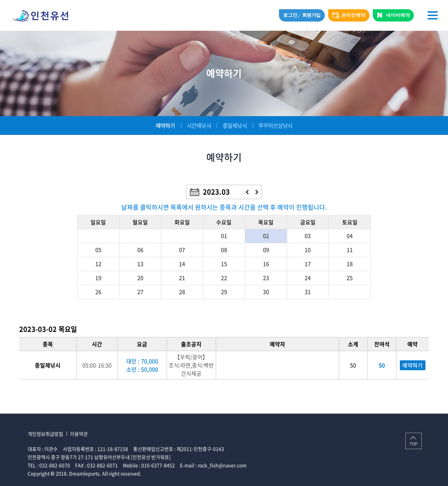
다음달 (257, 192)
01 (224, 236)
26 (98, 292)
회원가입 (311, 15)
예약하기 (165, 125)
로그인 (290, 15)
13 (140, 264)
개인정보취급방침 (45, 434)
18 (350, 264)
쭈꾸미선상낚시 (275, 125)
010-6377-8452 (158, 465)
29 (224, 292)
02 (266, 236)
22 (224, 278)
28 (182, 292)
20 (140, 278)
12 (98, 264)
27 (140, 292)
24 (308, 278)
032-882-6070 (55, 465)
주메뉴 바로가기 (0, 0)
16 (266, 264)
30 (266, 292)
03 (308, 236)
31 (308, 292)
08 (224, 250)
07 (182, 250)
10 (308, 250)
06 (140, 250)
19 (98, 278)
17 (308, 264)
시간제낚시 (199, 125)
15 (224, 264)
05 (98, 250)
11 (350, 250)
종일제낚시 (235, 125)
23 (266, 278)
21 (182, 278)
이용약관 (79, 434)
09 (266, 250)
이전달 (247, 192)
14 (182, 264)
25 (350, 278)
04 (350, 236)
